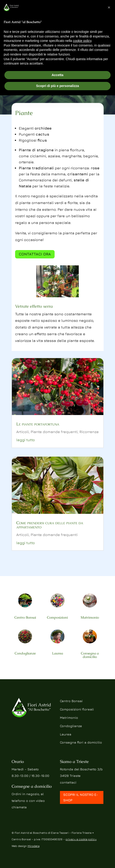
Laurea (57, 653)
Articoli (23, 432)
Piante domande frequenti (54, 432)
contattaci (68, 782)
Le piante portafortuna (38, 424)
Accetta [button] (57, 75)
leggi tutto (26, 440)
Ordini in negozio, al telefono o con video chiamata (28, 801)
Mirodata (34, 846)
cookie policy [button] (82, 41)
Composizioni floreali (77, 709)
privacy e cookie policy (81, 839)
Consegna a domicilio (90, 655)
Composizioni (57, 617)
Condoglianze (25, 653)
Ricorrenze (89, 432)
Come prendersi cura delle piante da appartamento (50, 525)
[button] (109, 7)
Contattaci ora (35, 254)
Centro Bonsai (25, 617)
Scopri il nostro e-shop (80, 797)
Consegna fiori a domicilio (81, 742)
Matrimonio (90, 617)
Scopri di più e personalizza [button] (57, 86)
